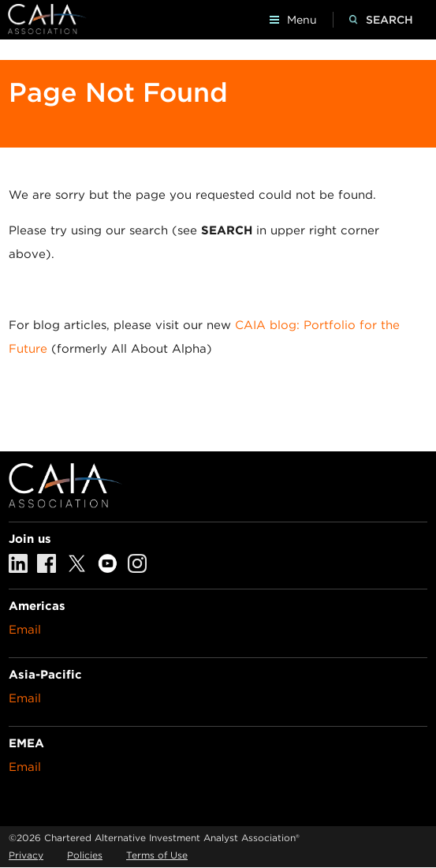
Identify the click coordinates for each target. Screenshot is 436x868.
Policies (85, 855)
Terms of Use (157, 855)
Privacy (26, 855)
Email (25, 630)
